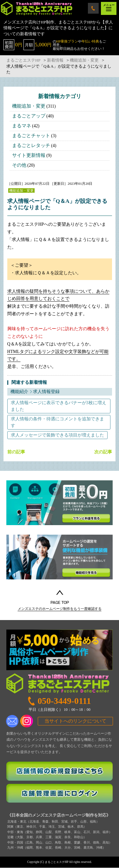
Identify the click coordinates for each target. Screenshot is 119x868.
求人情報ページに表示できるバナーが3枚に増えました (59, 406)
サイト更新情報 (29, 155)
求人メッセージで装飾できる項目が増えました (57, 435)
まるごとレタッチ (31, 145)
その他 (19, 165)
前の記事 (16, 452)
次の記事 (103, 452)
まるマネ (22, 126)
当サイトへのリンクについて (75, 721)
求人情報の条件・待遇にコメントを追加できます (57, 422)
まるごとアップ (29, 116)
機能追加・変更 (29, 106)
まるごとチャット (31, 136)
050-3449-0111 (93, 8)
